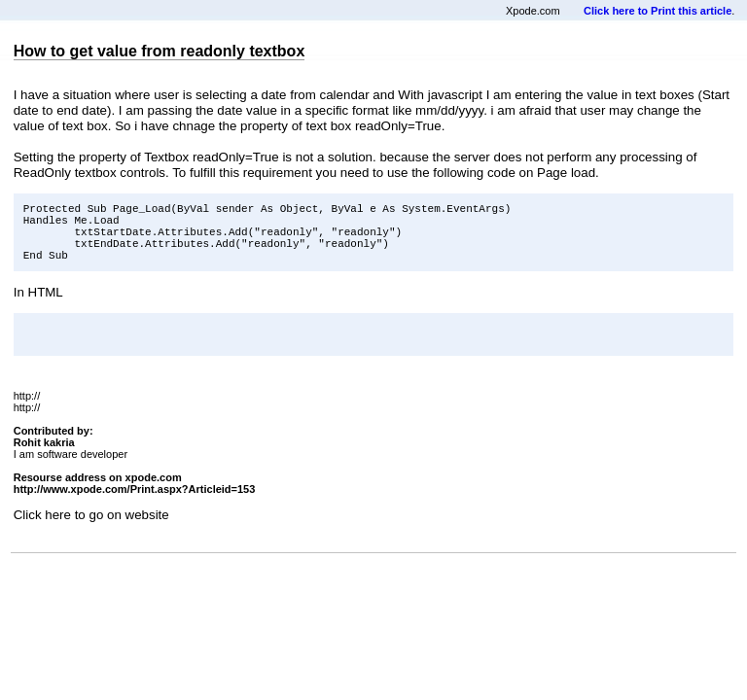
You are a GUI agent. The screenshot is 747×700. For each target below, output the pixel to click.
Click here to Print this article (658, 11)
